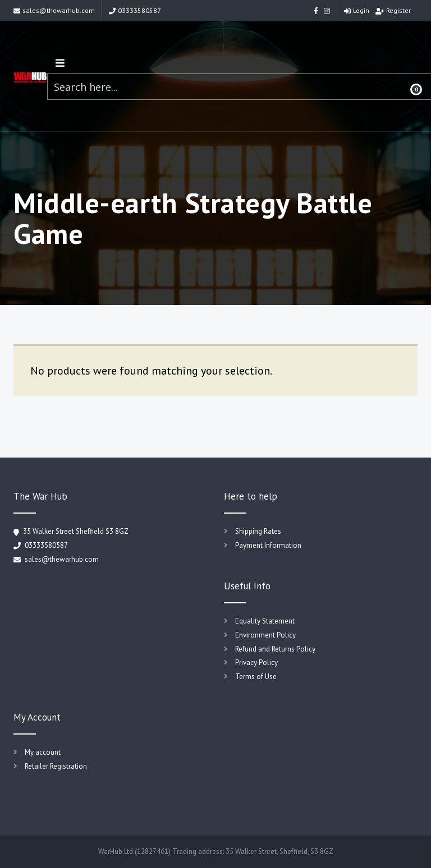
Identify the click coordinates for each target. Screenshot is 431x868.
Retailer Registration (56, 766)
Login (357, 10)
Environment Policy (265, 635)
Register (393, 10)
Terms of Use (256, 677)
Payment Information (268, 545)
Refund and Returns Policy (275, 649)
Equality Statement (265, 621)
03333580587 (135, 10)
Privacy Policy (256, 662)
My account (43, 752)
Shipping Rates (258, 531)
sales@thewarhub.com (54, 10)
